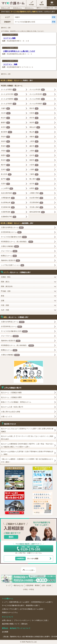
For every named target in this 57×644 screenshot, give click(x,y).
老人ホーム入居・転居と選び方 (12, 407)
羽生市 (6, 137)
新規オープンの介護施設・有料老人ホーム (16, 402)
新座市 (34, 160)
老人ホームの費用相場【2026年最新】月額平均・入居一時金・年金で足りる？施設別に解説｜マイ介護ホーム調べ (27, 445)
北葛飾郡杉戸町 (9, 217)
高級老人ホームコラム (10, 612)
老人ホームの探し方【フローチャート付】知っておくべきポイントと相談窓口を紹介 (27, 438)
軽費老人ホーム (9, 256)
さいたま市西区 (9, 90)
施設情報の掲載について (11, 624)
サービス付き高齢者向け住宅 (10, 35)
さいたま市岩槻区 (38, 104)
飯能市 (6, 123)
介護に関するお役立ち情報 (11, 412)
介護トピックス (7, 416)
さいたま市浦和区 (9, 99)
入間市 (34, 151)
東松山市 (35, 127)
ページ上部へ (30, 570)
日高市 (6, 184)
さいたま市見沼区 (38, 94)
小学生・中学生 (28, 589)
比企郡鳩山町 (8, 203)
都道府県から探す (32, 605)
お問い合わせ (7, 620)
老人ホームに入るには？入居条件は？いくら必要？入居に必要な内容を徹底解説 (27, 430)
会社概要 (5, 632)
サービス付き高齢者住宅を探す (13, 605)
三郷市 (34, 174)
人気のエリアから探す (10, 609)
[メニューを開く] (52, 3)
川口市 (6, 113)
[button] (28, 17)
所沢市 (34, 118)
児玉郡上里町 (36, 207)
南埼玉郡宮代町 (37, 212)
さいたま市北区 (37, 90)
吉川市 (34, 184)
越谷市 (34, 146)
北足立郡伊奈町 (9, 193)
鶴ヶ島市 (35, 179)
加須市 (34, 123)
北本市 (6, 170)
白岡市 (34, 189)
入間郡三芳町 (36, 193)
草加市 (6, 146)
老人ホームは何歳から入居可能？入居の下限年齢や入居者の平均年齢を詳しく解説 (27, 453)
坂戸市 (6, 179)
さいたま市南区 (37, 99)
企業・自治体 (46, 585)
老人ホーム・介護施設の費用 (11, 397)
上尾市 (34, 142)
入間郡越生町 (8, 198)
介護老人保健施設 (10, 246)
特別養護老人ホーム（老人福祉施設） (17, 242)
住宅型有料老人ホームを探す (42, 602)
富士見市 (6, 174)
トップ (8, 585)
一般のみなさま (18, 585)
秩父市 (6, 118)
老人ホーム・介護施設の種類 (11, 393)
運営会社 (24, 624)
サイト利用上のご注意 (40, 620)
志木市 (34, 156)
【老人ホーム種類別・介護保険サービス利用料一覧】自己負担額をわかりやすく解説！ (27, 461)
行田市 (34, 113)
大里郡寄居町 (8, 212)
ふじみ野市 (7, 189)
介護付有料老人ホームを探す (19, 602)
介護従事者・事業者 (33, 585)
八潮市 (34, 170)
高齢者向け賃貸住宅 (11, 261)
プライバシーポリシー (22, 620)
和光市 (6, 160)
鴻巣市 (34, 137)
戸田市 (6, 151)
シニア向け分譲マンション (13, 265)
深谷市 (6, 142)
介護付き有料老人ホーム (12, 228)
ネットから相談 (27, 559)
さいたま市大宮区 (9, 94)
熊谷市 (34, 109)
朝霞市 (6, 156)
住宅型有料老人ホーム (11, 232)
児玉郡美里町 (36, 203)
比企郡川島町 (36, 198)
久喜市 (34, 165)
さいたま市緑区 (9, 104)
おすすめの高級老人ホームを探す (32, 609)
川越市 (6, 109)
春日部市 (7, 132)
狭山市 (34, 132)
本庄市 (6, 127)
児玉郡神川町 (8, 207)
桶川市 (6, 165)
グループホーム (9, 251)
